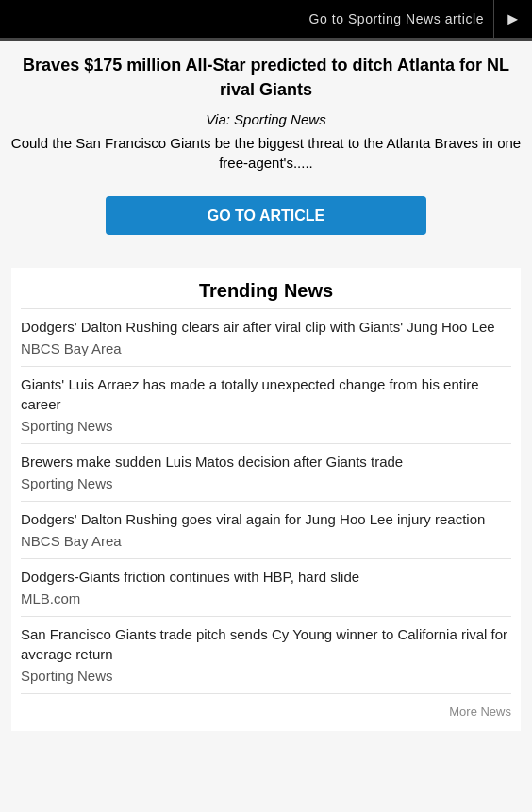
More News (480, 712)
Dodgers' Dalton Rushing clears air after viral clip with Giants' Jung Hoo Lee (258, 327)
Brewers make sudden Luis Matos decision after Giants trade (212, 462)
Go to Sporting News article (396, 19)
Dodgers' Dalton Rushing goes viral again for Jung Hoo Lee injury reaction (253, 519)
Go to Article (266, 215)
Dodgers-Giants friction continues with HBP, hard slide (190, 577)
